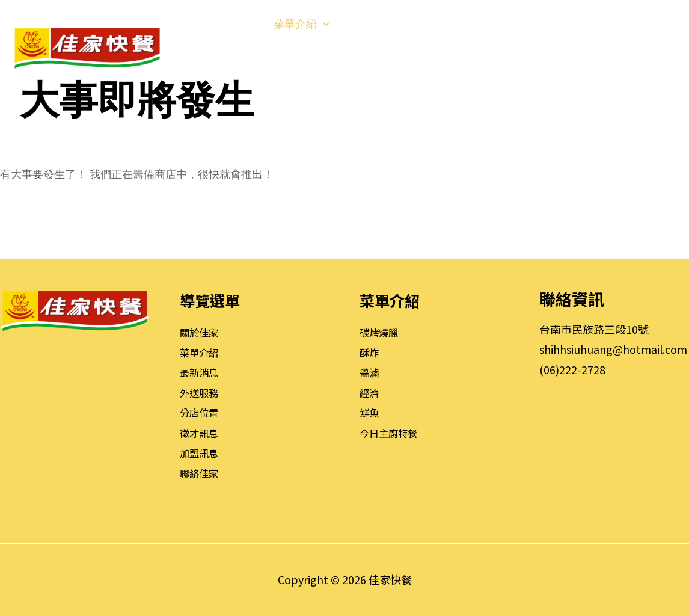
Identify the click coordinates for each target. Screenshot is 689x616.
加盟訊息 (201, 452)
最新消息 (201, 372)
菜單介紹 (201, 352)
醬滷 (370, 372)
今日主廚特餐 (392, 433)
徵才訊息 (201, 433)
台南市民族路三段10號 (594, 329)
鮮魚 (370, 412)
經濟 (370, 392)
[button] (663, 48)
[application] (246, 24)
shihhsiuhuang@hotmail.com (613, 349)
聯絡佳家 (201, 473)
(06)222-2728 (572, 369)
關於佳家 (201, 332)
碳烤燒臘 (381, 332)
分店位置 (201, 412)
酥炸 (370, 352)
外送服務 (201, 392)
